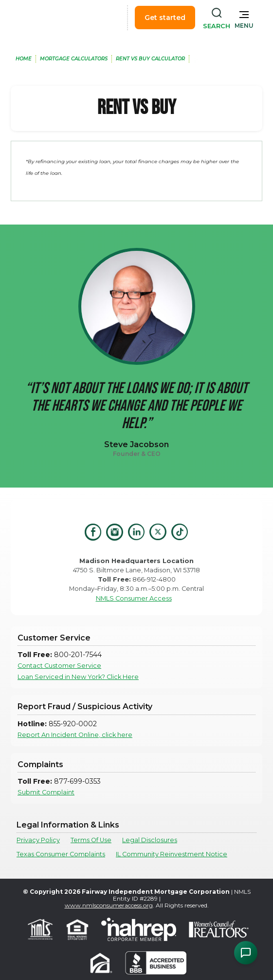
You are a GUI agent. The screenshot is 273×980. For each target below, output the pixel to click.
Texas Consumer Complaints (61, 854)
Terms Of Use (91, 840)
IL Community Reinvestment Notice (172, 854)
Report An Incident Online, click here (75, 735)
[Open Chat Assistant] (246, 953)
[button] (244, 18)
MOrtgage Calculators (74, 59)
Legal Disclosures (150, 840)
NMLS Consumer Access (134, 598)
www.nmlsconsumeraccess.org (109, 905)
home (24, 59)
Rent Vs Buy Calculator (150, 59)
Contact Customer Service (59, 666)
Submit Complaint (46, 792)
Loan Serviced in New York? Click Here (78, 677)
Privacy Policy (38, 840)
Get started (165, 18)
